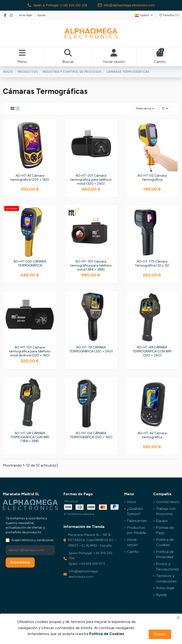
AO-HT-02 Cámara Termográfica (152, 178)
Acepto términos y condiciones (32, 540)
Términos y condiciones (166, 578)
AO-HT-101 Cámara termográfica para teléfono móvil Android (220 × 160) (30, 351)
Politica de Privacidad (165, 554)
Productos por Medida (136, 530)
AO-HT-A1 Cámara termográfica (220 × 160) (30, 178)
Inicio (132, 502)
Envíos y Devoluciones (168, 566)
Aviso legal (26, 15)
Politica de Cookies (165, 542)
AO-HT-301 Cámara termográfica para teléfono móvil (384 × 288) (91, 265)
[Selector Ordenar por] (145, 109)
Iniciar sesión (133, 542)
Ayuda (42, 15)
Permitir (160, 634)
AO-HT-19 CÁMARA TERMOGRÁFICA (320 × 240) (91, 349)
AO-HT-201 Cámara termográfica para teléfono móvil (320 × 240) (91, 180)
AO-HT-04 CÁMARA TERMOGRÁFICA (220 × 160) (91, 435)
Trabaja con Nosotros (166, 511)
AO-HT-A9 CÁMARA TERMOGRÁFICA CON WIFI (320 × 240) (152, 351)
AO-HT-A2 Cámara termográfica (152, 435)
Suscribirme (20, 562)
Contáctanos (167, 502)
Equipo (162, 521)
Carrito (133, 552)
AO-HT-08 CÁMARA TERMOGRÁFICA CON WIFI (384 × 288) (30, 437)
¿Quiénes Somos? (135, 511)
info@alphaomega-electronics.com (126, 5)
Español (144, 15)
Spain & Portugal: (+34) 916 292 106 (57, 5)
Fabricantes (137, 521)
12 (165, 108)
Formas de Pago (165, 530)
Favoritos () (169, 15)
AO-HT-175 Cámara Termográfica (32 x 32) (152, 263)
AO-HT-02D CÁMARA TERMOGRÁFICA (30, 263)
